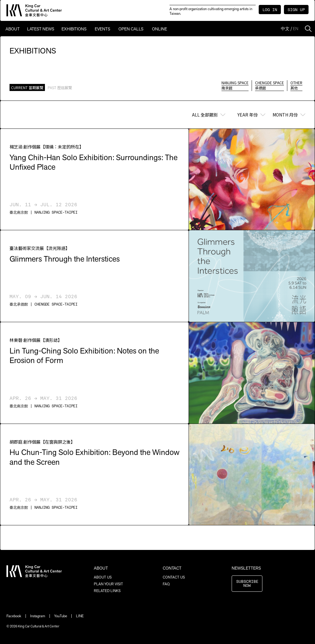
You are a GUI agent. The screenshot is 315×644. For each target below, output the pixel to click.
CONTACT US (174, 577)
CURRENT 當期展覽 (27, 87)
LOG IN (270, 10)
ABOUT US (103, 577)
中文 (285, 29)
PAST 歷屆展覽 (60, 87)
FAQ (166, 584)
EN (296, 29)
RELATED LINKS (107, 591)
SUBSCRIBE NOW (247, 584)
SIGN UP (296, 10)
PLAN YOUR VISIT (108, 584)
